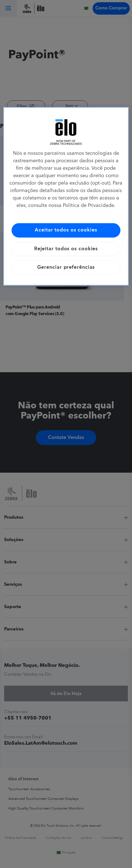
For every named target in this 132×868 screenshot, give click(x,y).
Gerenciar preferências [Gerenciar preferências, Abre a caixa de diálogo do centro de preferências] (66, 267)
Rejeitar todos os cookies (66, 249)
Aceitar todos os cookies (66, 230)
